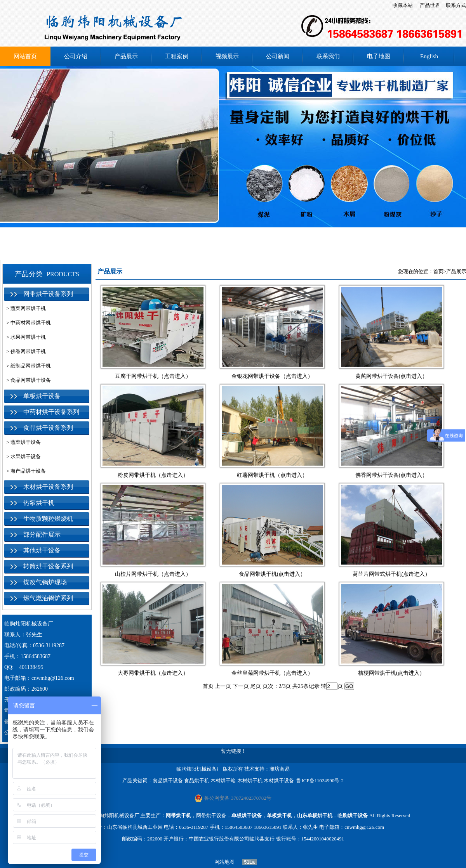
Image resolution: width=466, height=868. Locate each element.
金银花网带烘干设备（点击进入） (272, 376)
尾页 (256, 686)
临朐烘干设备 (353, 815)
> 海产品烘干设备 (25, 471)
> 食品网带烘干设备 (27, 380)
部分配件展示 (42, 534)
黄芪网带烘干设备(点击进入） (392, 376)
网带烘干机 (178, 815)
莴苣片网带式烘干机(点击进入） (392, 574)
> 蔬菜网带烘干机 (25, 308)
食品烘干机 (197, 781)
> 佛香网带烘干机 (25, 351)
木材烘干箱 (223, 781)
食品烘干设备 (168, 781)
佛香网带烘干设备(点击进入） (392, 475)
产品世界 (430, 5)
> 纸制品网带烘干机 (27, 366)
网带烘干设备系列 (48, 294)
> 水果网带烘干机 (25, 337)
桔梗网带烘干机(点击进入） (392, 673)
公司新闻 (278, 56)
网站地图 (222, 862)
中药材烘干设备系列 (51, 412)
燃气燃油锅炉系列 (48, 598)
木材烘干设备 (279, 781)
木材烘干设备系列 (48, 487)
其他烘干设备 (42, 550)
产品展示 (126, 56)
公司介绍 (76, 56)
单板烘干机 (279, 815)
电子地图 (379, 56)
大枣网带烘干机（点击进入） (153, 673)
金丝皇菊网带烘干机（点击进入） (272, 673)
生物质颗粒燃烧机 (48, 519)
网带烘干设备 (211, 815)
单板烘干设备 (42, 396)
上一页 (223, 686)
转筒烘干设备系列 (48, 566)
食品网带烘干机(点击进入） (272, 574)
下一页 (241, 686)
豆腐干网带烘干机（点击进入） (153, 376)
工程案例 (177, 56)
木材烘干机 (250, 781)
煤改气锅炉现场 (45, 582)
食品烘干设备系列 (48, 428)
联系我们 (328, 56)
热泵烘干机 (39, 503)
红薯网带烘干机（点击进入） (272, 475)
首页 (438, 271)
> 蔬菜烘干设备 (22, 442)
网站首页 (25, 56)
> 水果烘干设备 (22, 457)
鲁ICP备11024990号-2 (320, 781)
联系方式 (456, 5)
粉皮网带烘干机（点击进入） (153, 475)
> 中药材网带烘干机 (27, 323)
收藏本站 (403, 5)
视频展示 (227, 56)
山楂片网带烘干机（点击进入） (153, 574)
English (429, 56)
